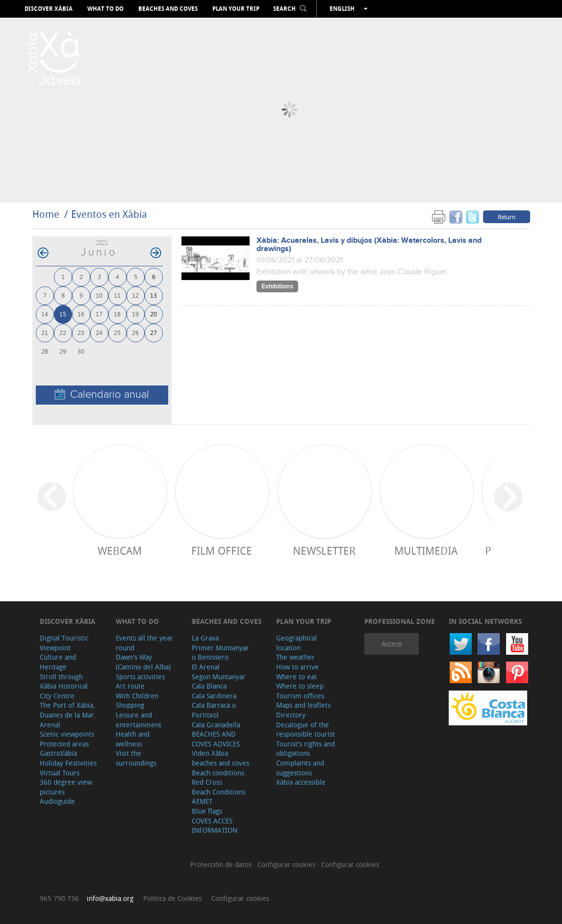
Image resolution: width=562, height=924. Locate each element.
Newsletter (324, 551)
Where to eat (296, 677)
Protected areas (64, 744)
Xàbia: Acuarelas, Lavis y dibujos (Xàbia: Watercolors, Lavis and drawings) (369, 245)
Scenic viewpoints (67, 734)
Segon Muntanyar (219, 677)
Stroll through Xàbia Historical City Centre (64, 686)
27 (153, 332)
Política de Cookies (172, 898)
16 (81, 314)
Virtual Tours (60, 773)
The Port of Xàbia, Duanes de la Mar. (68, 710)
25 (117, 332)
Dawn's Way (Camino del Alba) (143, 662)
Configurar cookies (287, 864)
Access (392, 644)
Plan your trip (236, 9)
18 (117, 314)
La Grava (205, 638)
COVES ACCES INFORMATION (215, 826)
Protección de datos (222, 864)
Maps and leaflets (303, 705)
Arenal (50, 725)
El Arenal (206, 667)
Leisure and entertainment (139, 720)
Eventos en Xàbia (109, 214)
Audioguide (57, 801)
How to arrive (297, 667)
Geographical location (296, 643)
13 (153, 295)
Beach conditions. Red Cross (219, 778)
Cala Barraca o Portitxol (214, 710)
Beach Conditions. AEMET (219, 797)
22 (63, 332)
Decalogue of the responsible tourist (306, 730)
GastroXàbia (58, 753)
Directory (291, 715)
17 (99, 314)
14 (45, 314)
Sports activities (140, 677)
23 (81, 332)
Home (46, 214)
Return (507, 217)
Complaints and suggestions (300, 768)
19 (135, 314)
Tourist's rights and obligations (306, 749)
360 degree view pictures (66, 787)
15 (63, 314)
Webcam (120, 551)
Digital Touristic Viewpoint (64, 643)
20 (153, 314)
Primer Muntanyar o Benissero (220, 653)
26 (135, 332)
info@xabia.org (110, 898)
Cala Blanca (209, 686)
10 (99, 295)
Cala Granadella (216, 725)
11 (117, 295)
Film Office (222, 551)
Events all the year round (144, 643)
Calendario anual (102, 395)
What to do (105, 9)
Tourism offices (300, 696)
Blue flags (207, 811)
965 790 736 (59, 898)
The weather (295, 657)
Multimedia (426, 551)
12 (135, 295)
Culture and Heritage (58, 662)
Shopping (130, 705)
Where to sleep (300, 686)
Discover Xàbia (49, 9)
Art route (130, 686)
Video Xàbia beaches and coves (220, 758)
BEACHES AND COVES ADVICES (216, 739)
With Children (137, 696)
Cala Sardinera (214, 696)
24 (99, 332)
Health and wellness (133, 739)
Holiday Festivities (68, 763)
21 (45, 332)
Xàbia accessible (301, 782)
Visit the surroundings (136, 758)
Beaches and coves (168, 9)
